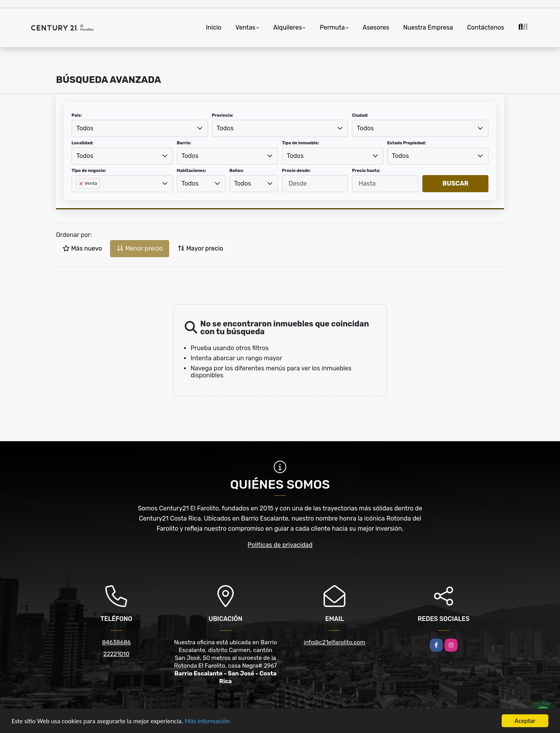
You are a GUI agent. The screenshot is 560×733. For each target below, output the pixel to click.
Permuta (332, 27)
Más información (207, 722)
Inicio (213, 27)
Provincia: (223, 115)
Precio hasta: (366, 171)
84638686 (116, 642)
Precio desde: (296, 171)
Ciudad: (360, 115)
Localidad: (82, 143)
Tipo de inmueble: (300, 143)
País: (77, 115)
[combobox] (140, 128)
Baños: (237, 171)
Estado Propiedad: (407, 143)
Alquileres (288, 27)
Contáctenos (486, 27)
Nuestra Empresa (428, 27)
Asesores (376, 27)
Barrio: (184, 143)
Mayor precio (200, 248)
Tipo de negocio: (89, 171)
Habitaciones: (192, 171)
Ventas (245, 27)
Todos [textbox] (85, 128)
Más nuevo (82, 248)
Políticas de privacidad (280, 545)
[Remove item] (82, 184)
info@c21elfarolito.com (334, 642)
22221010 (116, 654)
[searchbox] (79, 196)
